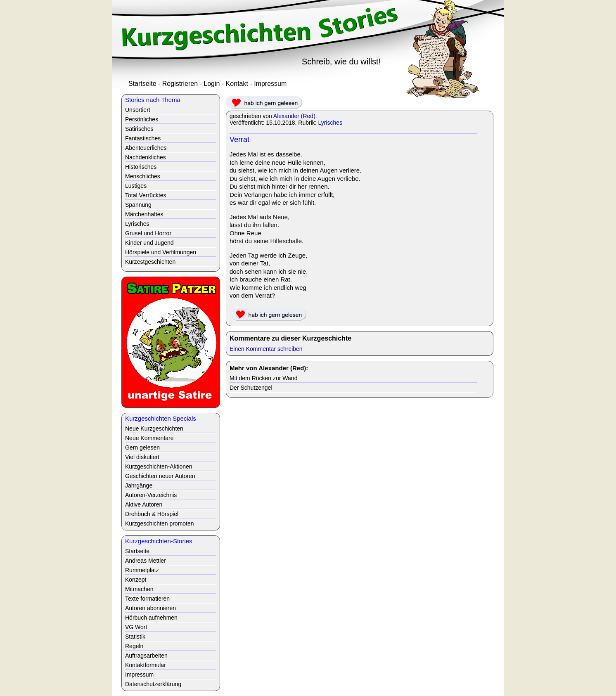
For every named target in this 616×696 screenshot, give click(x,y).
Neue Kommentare (149, 438)
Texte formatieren (147, 599)
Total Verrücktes (146, 195)
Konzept (136, 580)
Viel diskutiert (142, 457)
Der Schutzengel (251, 388)
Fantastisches (143, 138)
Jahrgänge (139, 485)
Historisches (141, 167)
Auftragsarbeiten (146, 656)
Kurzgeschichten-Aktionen (159, 466)
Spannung (138, 205)
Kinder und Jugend (149, 243)
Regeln (134, 646)
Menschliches (143, 176)
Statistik (135, 637)
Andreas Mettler (146, 561)
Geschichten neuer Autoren (160, 476)
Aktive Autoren (144, 504)
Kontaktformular (146, 665)
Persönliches (142, 119)
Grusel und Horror (148, 233)
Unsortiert (138, 110)
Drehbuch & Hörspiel (152, 514)
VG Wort (136, 627)
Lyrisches (331, 123)
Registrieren (180, 84)
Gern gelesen (142, 447)
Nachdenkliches (146, 157)
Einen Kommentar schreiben (266, 349)
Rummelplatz (142, 570)
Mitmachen (139, 589)
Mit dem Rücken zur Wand (263, 378)
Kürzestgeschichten (150, 262)
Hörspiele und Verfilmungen (161, 252)
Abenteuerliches (146, 148)
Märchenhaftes (144, 214)
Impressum (270, 84)
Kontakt (237, 84)
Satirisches (139, 129)
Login (212, 84)
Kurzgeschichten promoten (160, 523)
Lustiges (136, 186)
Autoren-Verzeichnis (151, 495)
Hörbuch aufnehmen (151, 618)
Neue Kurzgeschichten (154, 428)
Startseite (142, 84)
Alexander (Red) (294, 116)
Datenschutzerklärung (153, 684)
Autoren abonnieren (150, 608)
